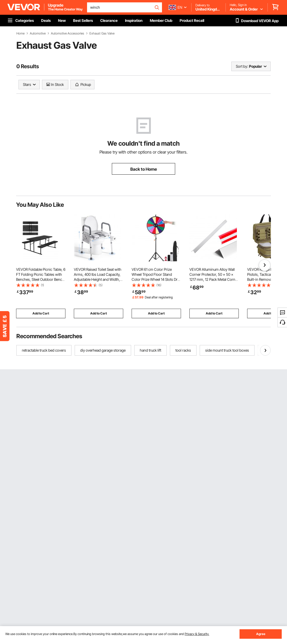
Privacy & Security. (197, 634)
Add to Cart (41, 313)
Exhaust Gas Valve (102, 33)
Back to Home (144, 169)
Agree (261, 634)
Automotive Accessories (68, 33)
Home (20, 33)
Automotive (38, 33)
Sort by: (242, 66)
